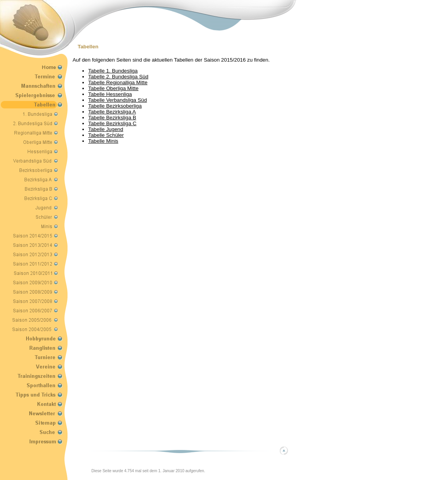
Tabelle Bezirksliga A (112, 112)
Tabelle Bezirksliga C (112, 123)
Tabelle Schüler (106, 135)
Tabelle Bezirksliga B (112, 118)
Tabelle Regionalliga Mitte (118, 82)
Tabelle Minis (103, 141)
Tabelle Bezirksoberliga (115, 106)
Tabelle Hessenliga (110, 94)
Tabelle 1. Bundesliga (113, 71)
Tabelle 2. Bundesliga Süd (118, 77)
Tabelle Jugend (106, 129)
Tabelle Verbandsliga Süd (117, 100)
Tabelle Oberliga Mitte (113, 88)
